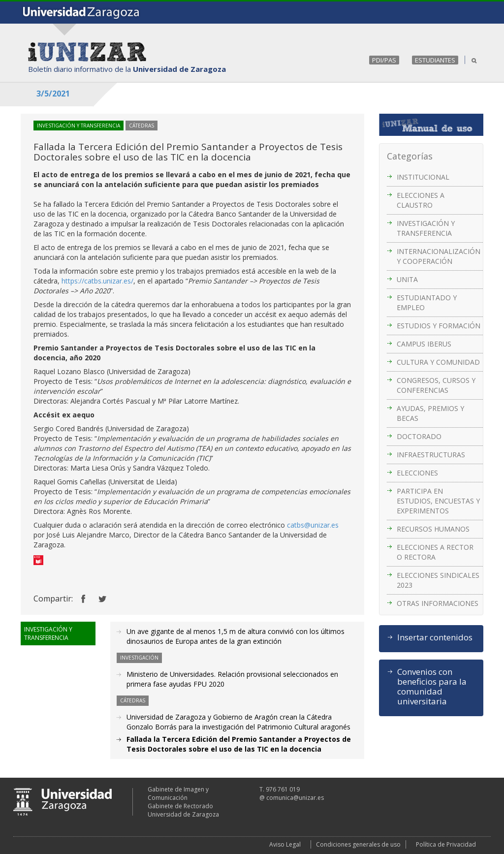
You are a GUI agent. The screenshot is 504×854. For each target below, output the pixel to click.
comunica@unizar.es (295, 798)
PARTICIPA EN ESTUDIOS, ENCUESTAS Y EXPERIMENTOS (438, 501)
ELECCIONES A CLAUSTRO (421, 200)
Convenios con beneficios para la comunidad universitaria (432, 687)
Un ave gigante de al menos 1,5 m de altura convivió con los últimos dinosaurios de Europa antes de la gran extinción (236, 636)
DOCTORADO (419, 436)
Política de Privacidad (446, 844)
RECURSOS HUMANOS (433, 529)
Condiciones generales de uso (358, 844)
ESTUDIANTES (435, 60)
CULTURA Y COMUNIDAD (438, 362)
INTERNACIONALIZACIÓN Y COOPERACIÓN (439, 256)
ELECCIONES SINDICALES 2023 (438, 580)
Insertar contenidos (435, 637)
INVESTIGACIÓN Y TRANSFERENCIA (426, 228)
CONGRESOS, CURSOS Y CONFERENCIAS (436, 385)
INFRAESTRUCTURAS (431, 455)
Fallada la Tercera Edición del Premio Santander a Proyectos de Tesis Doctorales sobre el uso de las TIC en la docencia (239, 744)
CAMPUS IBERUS (424, 344)
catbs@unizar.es (313, 525)
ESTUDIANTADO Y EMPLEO (427, 302)
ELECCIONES (417, 473)
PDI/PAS (384, 60)
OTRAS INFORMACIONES (438, 603)
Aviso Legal (285, 844)
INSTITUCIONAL (423, 177)
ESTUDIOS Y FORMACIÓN (439, 326)
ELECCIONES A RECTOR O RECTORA (435, 552)
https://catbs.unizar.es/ (97, 281)
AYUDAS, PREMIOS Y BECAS (430, 413)
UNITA (407, 279)
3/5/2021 (53, 94)
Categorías (410, 156)
